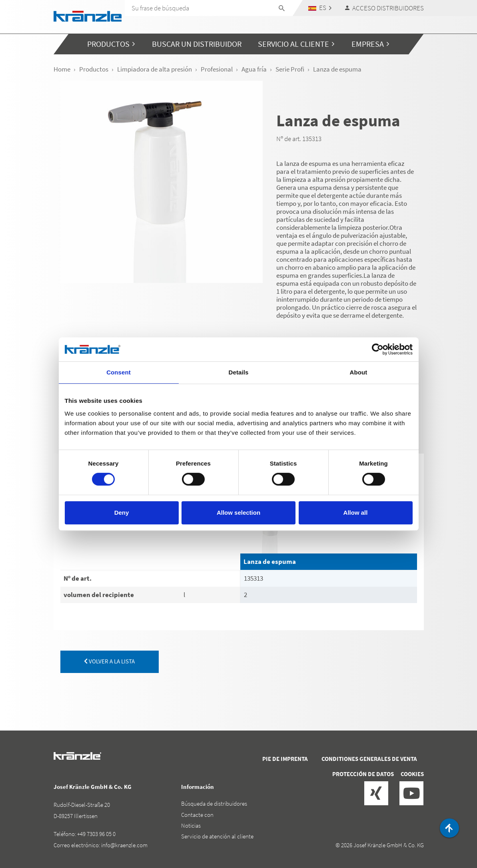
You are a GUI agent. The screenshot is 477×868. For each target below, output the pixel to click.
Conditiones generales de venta (369, 759)
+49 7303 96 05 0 (96, 834)
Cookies (412, 774)
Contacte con (197, 815)
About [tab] (359, 372)
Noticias (191, 825)
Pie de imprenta (285, 759)
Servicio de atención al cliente (217, 836)
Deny (122, 513)
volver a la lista (109, 661)
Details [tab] (239, 372)
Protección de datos (363, 774)
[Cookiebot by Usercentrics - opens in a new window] (378, 349)
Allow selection (239, 513)
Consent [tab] (119, 372)
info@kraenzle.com (124, 845)
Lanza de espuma (270, 561)
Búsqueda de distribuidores (214, 803)
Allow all (356, 513)
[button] (320, 8)
